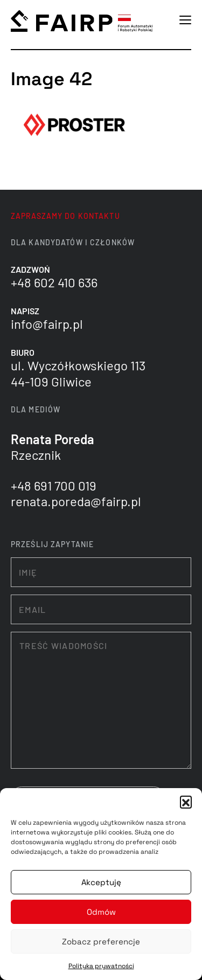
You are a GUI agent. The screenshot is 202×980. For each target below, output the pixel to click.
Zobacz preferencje (101, 941)
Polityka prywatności (101, 966)
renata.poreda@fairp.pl (76, 501)
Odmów (101, 912)
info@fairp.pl (47, 324)
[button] (186, 802)
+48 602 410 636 (54, 282)
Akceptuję (101, 882)
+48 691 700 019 (54, 485)
